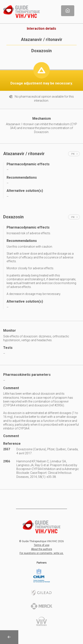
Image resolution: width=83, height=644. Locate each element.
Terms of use (42, 545)
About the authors (42, 549)
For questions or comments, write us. (42, 553)
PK (74, 154)
